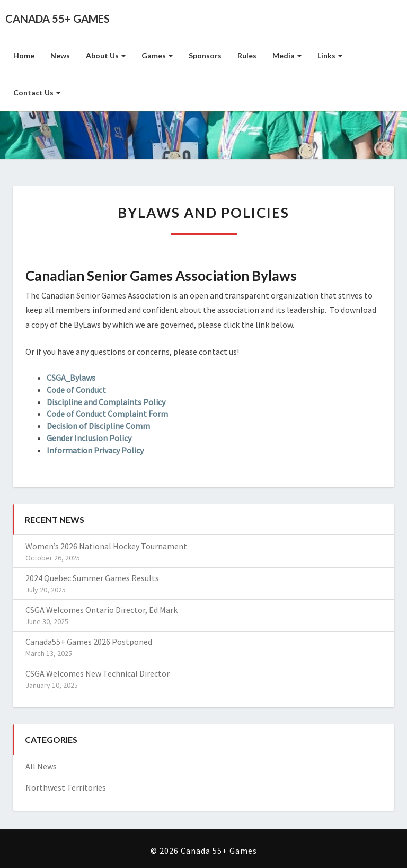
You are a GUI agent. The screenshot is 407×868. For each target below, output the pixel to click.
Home (24, 55)
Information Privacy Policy (95, 450)
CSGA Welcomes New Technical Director (98, 673)
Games (157, 55)
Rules (247, 55)
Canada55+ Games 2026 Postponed (89, 642)
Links (330, 55)
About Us (106, 55)
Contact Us (37, 93)
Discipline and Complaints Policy (106, 402)
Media (287, 55)
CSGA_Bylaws (71, 378)
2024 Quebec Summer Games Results (92, 578)
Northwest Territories (66, 787)
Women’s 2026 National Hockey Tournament (106, 546)
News (60, 55)
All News (41, 766)
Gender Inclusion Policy (89, 438)
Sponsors (205, 55)
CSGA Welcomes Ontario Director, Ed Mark (101, 610)
